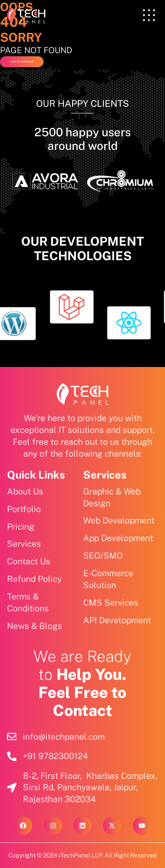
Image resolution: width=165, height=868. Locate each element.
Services (105, 475)
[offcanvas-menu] (149, 15)
